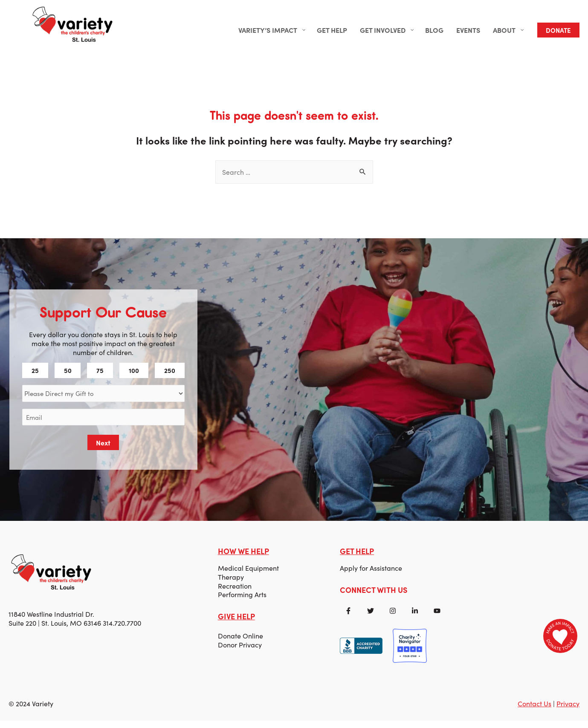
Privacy (568, 711)
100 (134, 376)
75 (101, 376)
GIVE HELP (237, 623)
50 (69, 376)
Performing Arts (243, 601)
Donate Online (241, 643)
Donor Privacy (240, 651)
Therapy (231, 583)
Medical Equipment (249, 574)
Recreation (235, 592)
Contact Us (534, 711)
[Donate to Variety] (560, 636)
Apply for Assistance (371, 574)
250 (169, 376)
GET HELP (357, 557)
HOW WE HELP (244, 557)
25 (36, 376)
